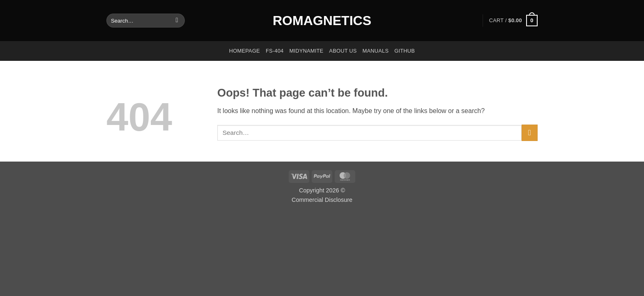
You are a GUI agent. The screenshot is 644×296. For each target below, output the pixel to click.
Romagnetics (322, 21)
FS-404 (275, 51)
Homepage (245, 51)
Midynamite (306, 51)
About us (343, 51)
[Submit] (177, 21)
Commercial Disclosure (322, 200)
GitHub (405, 51)
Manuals (376, 51)
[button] (513, 21)
